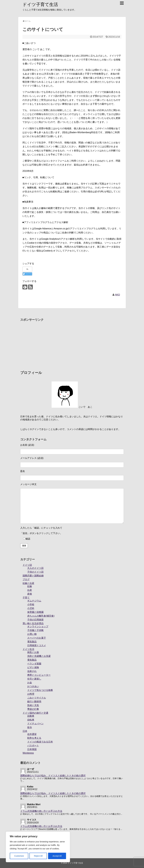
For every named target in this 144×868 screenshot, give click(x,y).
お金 (30, 683)
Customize (19, 856)
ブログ (26, 579)
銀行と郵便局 (34, 702)
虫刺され (32, 671)
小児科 (31, 608)
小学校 (31, 604)
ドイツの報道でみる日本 (40, 742)
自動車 (31, 716)
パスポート (33, 746)
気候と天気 (33, 705)
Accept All (57, 856)
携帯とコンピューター (39, 675)
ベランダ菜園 (34, 664)
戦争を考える (34, 738)
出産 (30, 590)
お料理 (31, 694)
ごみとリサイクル (37, 698)
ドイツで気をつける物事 (40, 690)
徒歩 (30, 727)
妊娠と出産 (28, 583)
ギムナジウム (34, 601)
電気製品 (32, 642)
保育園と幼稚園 (35, 612)
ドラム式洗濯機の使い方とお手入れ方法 (41, 811)
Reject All (38, 856)
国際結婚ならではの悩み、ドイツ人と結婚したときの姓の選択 (53, 776)
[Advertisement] (72, 343)
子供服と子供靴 (35, 630)
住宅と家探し (34, 679)
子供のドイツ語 (35, 572)
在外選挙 (32, 734)
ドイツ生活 (28, 649)
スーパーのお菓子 (37, 638)
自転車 (31, 720)
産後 (30, 594)
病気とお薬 (33, 652)
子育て (26, 598)
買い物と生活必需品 (33, 623)
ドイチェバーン (35, 724)
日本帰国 (32, 749)
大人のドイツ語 (35, 568)
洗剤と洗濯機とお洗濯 (39, 656)
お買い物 (32, 634)
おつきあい (33, 686)
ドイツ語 (27, 565)
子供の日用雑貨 (35, 620)
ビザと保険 (33, 667)
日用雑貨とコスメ (37, 645)
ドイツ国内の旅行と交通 (35, 713)
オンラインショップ (38, 626)
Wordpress (28, 753)
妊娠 (30, 586)
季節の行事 (33, 709)
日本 (25, 731)
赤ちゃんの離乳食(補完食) (41, 616)
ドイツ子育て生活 (40, 4)
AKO (117, 295)
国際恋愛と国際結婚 (33, 576)
